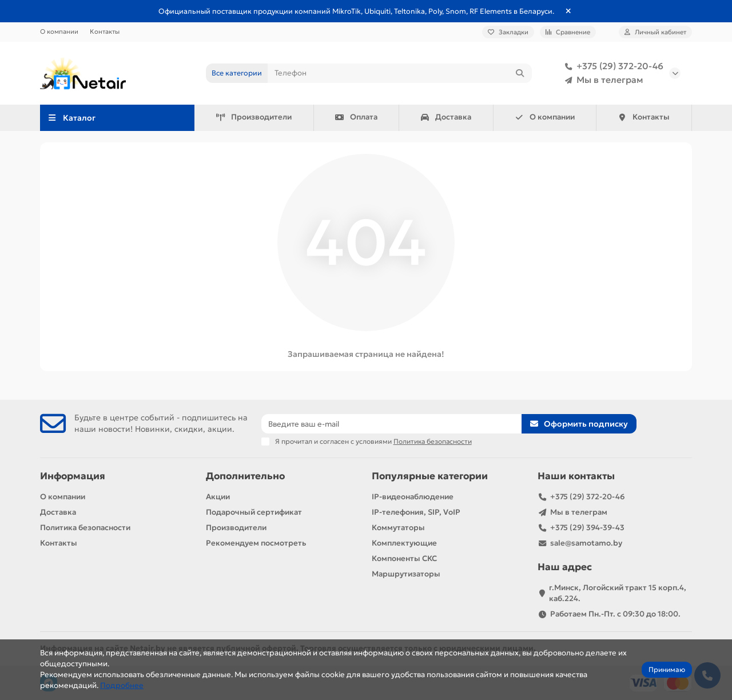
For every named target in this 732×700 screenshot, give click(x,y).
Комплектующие (404, 543)
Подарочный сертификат (254, 512)
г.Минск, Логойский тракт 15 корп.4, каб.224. (618, 593)
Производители (254, 117)
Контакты (105, 31)
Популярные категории (430, 476)
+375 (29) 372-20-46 (612, 66)
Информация (73, 476)
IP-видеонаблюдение (413, 497)
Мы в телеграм (602, 80)
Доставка (446, 117)
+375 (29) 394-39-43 (587, 528)
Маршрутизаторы (406, 574)
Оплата (356, 117)
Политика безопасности (85, 528)
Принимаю (667, 669)
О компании (59, 31)
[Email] (392, 424)
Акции (218, 497)
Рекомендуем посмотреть (256, 543)
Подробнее (122, 685)
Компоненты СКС (404, 558)
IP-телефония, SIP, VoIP (416, 512)
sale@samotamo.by (586, 543)
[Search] (400, 73)
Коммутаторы (398, 528)
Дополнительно (245, 476)
